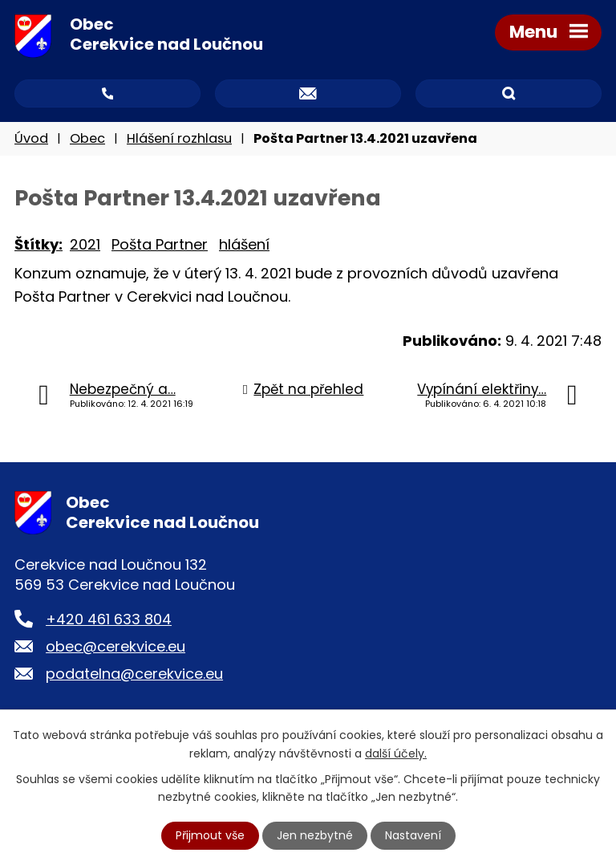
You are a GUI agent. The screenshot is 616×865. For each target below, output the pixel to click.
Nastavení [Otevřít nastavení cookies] (413, 835)
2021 (85, 244)
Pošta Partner (160, 244)
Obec (87, 138)
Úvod (31, 138)
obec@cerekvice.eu (115, 646)
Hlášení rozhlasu (179, 138)
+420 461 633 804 (109, 619)
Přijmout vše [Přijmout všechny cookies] (210, 835)
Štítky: (38, 244)
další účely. (396, 753)
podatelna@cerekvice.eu (134, 674)
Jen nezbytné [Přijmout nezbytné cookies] (315, 835)
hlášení (244, 244)
